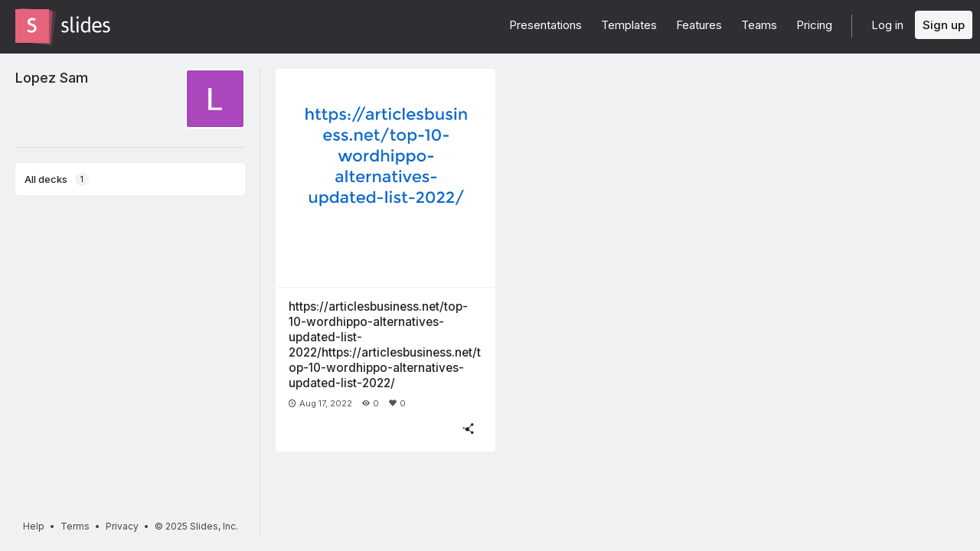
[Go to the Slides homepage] (32, 26)
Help (34, 526)
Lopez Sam (52, 77)
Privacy (122, 526)
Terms (75, 526)
